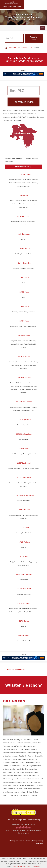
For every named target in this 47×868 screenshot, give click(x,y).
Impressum (39, 843)
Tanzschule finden (34, 38)
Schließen (36, 866)
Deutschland (12, 48)
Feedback (10, 841)
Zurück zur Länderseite (15, 669)
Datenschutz (20, 841)
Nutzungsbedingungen (34, 841)
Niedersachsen (27, 48)
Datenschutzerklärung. (22, 866)
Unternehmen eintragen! (23, 167)
